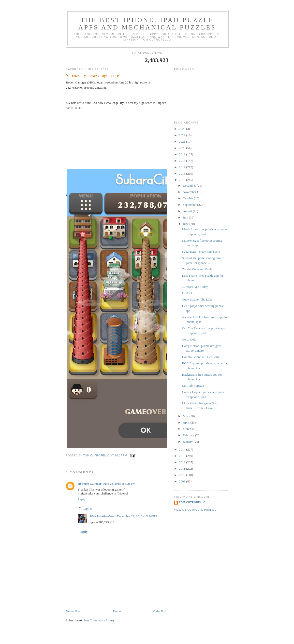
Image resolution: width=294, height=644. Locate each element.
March (187, 429)
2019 (183, 154)
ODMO (187, 293)
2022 (183, 135)
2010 (183, 475)
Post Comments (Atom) (99, 620)
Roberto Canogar (90, 484)
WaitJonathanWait (103, 516)
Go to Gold (189, 339)
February (189, 435)
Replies (87, 508)
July (186, 217)
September (190, 205)
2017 (183, 167)
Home (117, 611)
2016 (183, 173)
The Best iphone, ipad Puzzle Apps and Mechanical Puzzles (147, 24)
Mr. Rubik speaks (193, 386)
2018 (183, 161)
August (188, 211)
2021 (183, 142)
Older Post (160, 611)
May (186, 416)
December (190, 185)
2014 (183, 449)
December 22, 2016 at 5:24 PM (137, 516)
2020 (183, 148)
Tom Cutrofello (192, 502)
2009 (183, 481)
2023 (183, 129)
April (187, 422)
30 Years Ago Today (195, 287)
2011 (183, 469)
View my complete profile (195, 510)
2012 (183, 462)
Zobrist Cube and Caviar (198, 269)
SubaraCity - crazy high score (201, 252)
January (188, 442)
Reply (81, 499)
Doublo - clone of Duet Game (201, 357)
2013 (183, 456)
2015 (183, 180)
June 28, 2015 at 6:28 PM (119, 484)
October (188, 198)
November (190, 192)
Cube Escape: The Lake (197, 299)
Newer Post (73, 611)
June (186, 224)
